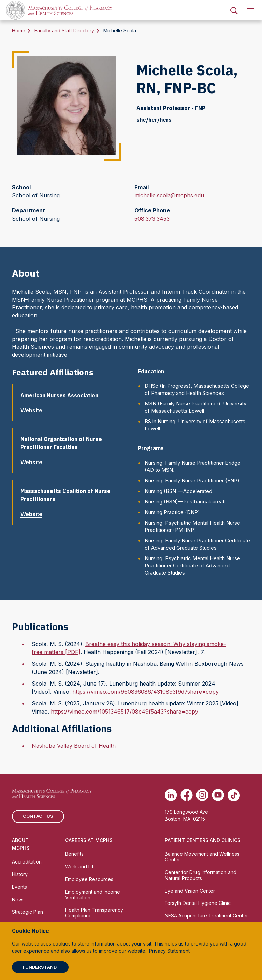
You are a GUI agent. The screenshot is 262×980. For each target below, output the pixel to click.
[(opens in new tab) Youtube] (218, 795)
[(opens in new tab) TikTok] (234, 795)
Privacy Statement (169, 951)
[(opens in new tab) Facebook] (187, 795)
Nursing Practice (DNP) (172, 512)
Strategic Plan (27, 912)
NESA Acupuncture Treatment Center (206, 916)
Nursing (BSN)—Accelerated (178, 491)
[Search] (234, 10)
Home (19, 31)
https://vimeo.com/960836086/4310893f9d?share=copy (145, 692)
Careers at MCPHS (89, 840)
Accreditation (27, 862)
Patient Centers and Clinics (203, 840)
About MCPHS (21, 844)
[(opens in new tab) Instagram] (202, 795)
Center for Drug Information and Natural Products (201, 875)
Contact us (38, 816)
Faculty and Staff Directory (64, 31)
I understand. (40, 967)
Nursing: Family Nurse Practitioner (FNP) (192, 480)
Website (34, 410)
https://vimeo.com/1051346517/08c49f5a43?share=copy (125, 712)
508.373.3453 (152, 219)
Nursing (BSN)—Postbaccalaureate (186, 502)
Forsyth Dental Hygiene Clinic (198, 903)
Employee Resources (89, 879)
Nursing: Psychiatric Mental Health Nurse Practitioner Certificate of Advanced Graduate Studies (192, 565)
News (18, 900)
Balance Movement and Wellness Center (202, 857)
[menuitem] (234, 10)
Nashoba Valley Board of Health (74, 746)
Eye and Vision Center (190, 891)
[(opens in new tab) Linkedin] (171, 795)
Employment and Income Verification (93, 895)
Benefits (74, 854)
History (20, 874)
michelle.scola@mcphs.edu (169, 195)
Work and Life (81, 866)
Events (19, 887)
